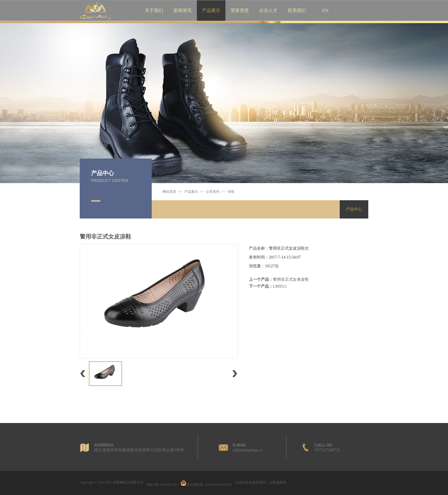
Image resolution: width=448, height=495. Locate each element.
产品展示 (211, 10)
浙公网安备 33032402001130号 (206, 485)
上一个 (83, 379)
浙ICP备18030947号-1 (163, 485)
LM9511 (280, 286)
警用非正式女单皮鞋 (291, 279)
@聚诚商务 (278, 482)
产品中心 (103, 173)
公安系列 (213, 192)
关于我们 (154, 10)
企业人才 (268, 10)
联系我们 (297, 10)
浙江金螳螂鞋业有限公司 (125, 482)
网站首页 (169, 192)
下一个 (235, 379)
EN (325, 10)
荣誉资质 (240, 10)
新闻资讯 (183, 10)
